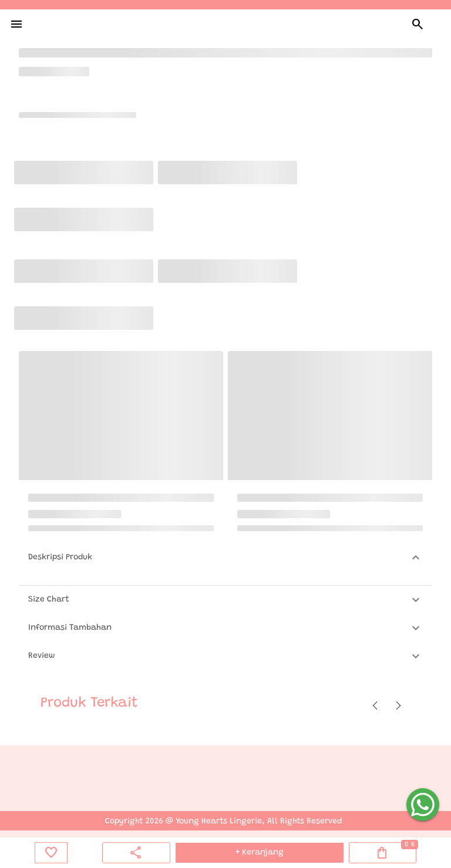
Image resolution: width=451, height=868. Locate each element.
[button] (225, 558)
